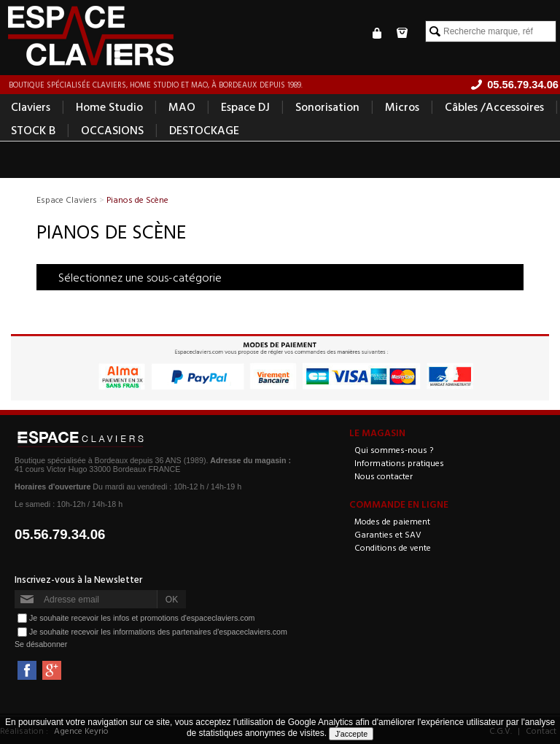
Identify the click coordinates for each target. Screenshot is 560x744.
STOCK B (33, 130)
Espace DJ (245, 106)
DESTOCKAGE (204, 130)
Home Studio (109, 106)
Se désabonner (41, 644)
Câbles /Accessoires (494, 106)
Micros (402, 106)
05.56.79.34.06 (60, 534)
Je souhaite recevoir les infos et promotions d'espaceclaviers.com (142, 618)
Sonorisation (327, 106)
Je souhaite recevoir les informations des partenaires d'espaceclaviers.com (158, 632)
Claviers (31, 106)
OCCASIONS (112, 130)
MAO (182, 106)
